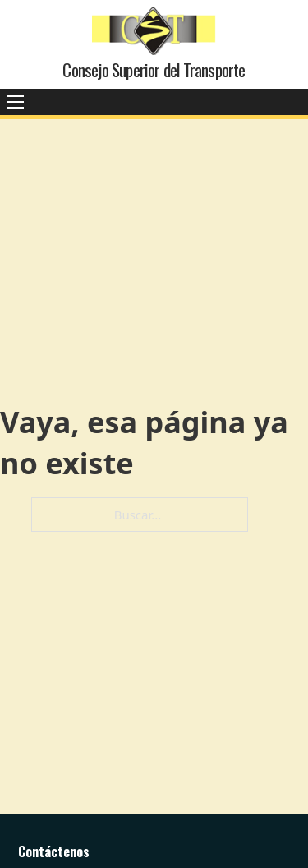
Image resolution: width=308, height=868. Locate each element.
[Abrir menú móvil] (16, 102)
